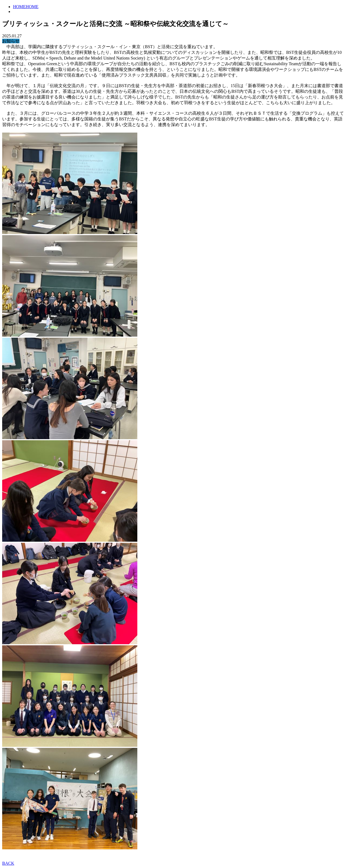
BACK (8, 863)
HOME (19, 7)
